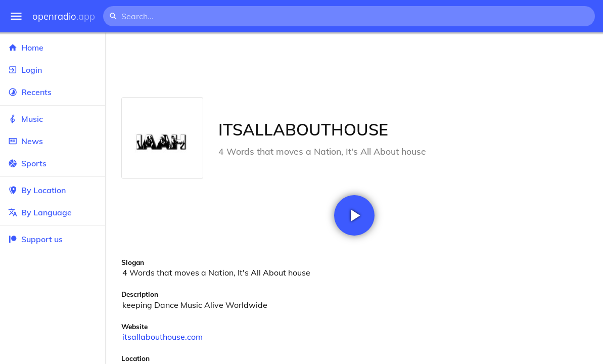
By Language (53, 212)
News (53, 141)
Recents (53, 92)
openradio (64, 16)
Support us (35, 239)
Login (53, 70)
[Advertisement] (354, 65)
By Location (53, 190)
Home (53, 48)
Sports (53, 163)
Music (53, 119)
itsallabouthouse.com (163, 337)
